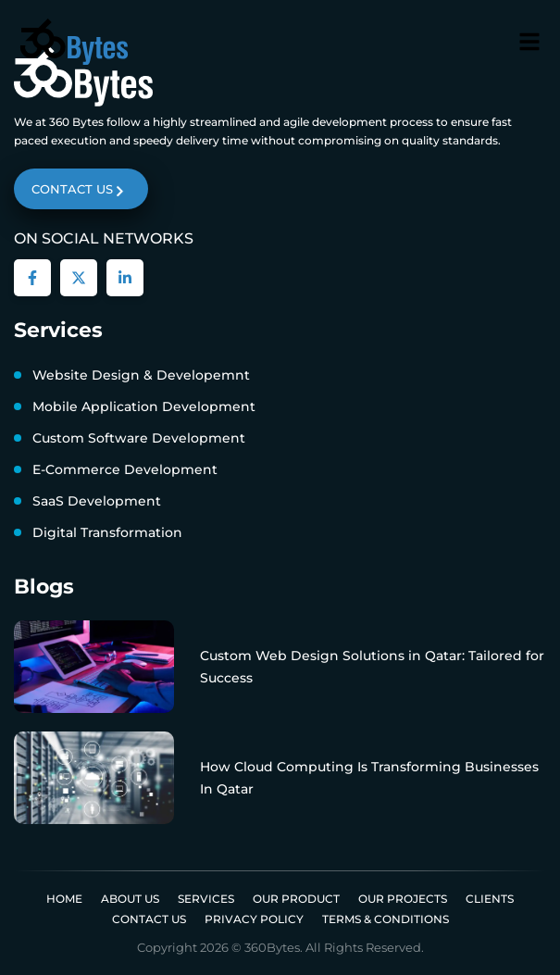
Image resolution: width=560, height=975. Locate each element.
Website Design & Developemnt (141, 375)
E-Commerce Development (125, 469)
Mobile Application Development (144, 406)
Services (206, 899)
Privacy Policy (254, 919)
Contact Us (149, 919)
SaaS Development (97, 501)
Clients (490, 899)
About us (130, 899)
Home (64, 899)
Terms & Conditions (386, 919)
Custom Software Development (139, 438)
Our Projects (403, 899)
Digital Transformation (107, 532)
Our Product (296, 899)
